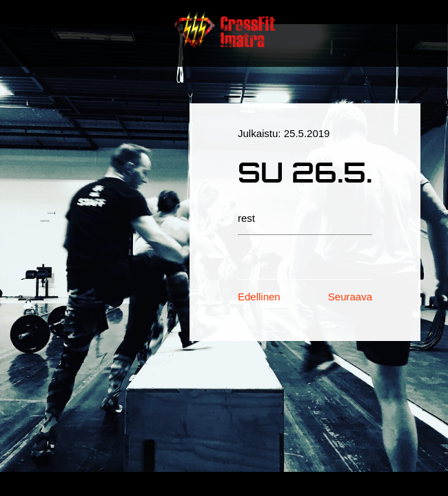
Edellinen (259, 297)
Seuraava (350, 297)
